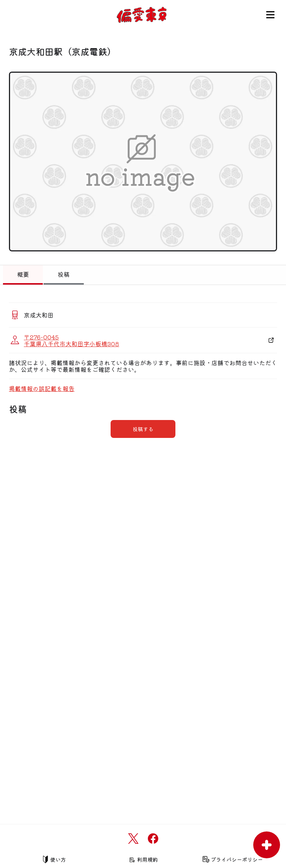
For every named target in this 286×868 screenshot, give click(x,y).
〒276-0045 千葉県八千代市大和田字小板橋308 (71, 340)
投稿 (64, 274)
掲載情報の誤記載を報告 (42, 388)
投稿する (143, 429)
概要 (23, 274)
